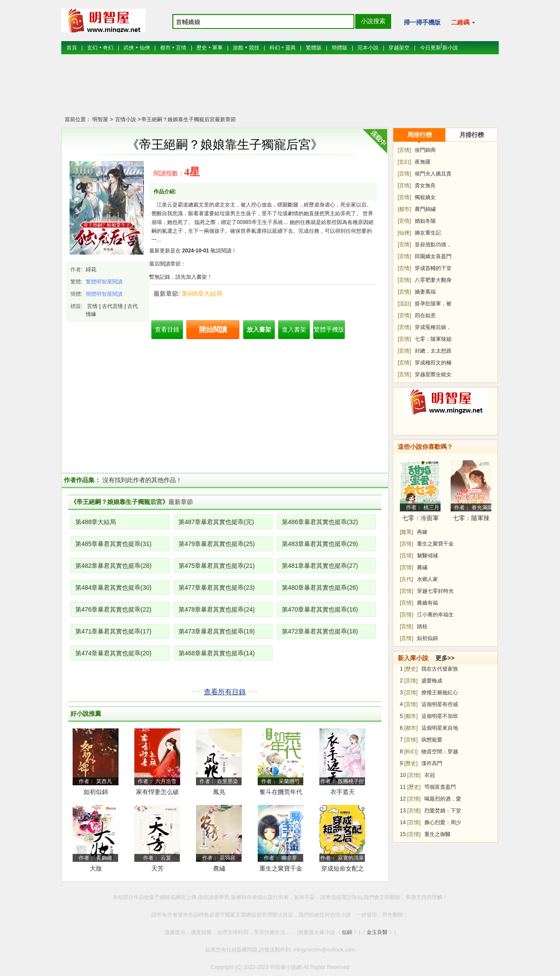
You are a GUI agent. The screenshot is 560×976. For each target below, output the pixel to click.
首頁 (72, 48)
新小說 (450, 48)
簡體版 (339, 48)
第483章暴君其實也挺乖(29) (320, 544)
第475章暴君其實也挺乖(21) (217, 566)
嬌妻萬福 (425, 292)
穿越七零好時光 (435, 591)
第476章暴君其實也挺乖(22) (113, 609)
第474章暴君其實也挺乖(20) (113, 653)
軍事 (217, 48)
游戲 (238, 48)
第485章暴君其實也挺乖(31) (113, 544)
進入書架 (294, 329)
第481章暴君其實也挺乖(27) (320, 566)
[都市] (404, 209)
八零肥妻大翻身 (433, 280)
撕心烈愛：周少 (443, 822)
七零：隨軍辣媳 (433, 339)
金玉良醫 (377, 932)
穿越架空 (399, 48)
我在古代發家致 (440, 669)
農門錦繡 (425, 209)
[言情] (404, 150)
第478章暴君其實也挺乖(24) (217, 609)
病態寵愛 (432, 740)
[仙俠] (404, 233)
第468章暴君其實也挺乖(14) (217, 653)
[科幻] (411, 752)
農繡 (219, 868)
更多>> (445, 658)
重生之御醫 (437, 834)
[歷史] (411, 669)
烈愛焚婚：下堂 (443, 811)
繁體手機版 (329, 329)
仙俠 (145, 48)
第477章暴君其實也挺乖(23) (217, 588)
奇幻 (108, 48)
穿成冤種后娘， (433, 327)
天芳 (157, 868)
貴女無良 (425, 185)
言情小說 (124, 119)
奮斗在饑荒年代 (281, 792)
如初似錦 (96, 792)
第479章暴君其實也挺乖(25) (217, 544)
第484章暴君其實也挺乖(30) (113, 588)
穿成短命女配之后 (343, 870)
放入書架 (259, 329)
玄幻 (92, 48)
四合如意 (425, 315)
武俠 (129, 48)
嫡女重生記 (428, 233)
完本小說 (368, 48)
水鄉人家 (427, 579)
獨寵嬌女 (425, 197)
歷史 (202, 48)
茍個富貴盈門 (440, 787)
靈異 (290, 48)
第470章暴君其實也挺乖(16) (320, 609)
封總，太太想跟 (433, 351)
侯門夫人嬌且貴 (433, 174)
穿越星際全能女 (433, 374)
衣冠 (430, 775)
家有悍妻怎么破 (157, 792)
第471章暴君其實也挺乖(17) (113, 631)
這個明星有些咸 (440, 704)
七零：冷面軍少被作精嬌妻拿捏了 (420, 519)
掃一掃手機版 (422, 22)
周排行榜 (420, 135)
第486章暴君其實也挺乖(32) (320, 522)
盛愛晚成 (432, 681)
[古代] (407, 579)
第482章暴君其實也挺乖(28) (113, 566)
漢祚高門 (432, 763)
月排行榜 (472, 135)
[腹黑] (407, 532)
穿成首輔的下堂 (433, 268)
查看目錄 (167, 329)
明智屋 (100, 119)
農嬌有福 (427, 603)
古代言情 (112, 306)
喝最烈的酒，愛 (443, 799)
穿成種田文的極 (433, 363)
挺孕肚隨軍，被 (433, 304)
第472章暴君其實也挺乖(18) (320, 631)
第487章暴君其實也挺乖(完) (216, 522)
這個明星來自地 (440, 728)
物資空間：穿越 (440, 752)
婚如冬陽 (425, 221)
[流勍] (404, 304)
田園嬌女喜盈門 (433, 256)
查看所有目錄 (225, 692)
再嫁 (422, 532)
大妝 (96, 868)
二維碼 (463, 22)
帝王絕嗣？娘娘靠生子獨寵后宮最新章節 (189, 119)
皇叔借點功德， (433, 245)
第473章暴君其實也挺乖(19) (217, 631)
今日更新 (430, 48)
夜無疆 (423, 162)
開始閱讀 (213, 330)
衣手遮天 (343, 792)
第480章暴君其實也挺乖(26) (320, 588)
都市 (165, 48)
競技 (254, 48)
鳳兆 (219, 792)
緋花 (91, 269)
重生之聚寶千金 (281, 868)
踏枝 (422, 626)
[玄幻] (404, 162)
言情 (181, 48)
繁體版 (314, 48)
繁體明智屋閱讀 (104, 282)
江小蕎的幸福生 (435, 615)
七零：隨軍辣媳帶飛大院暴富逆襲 (471, 519)
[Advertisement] (280, 90)
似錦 (347, 932)
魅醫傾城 (427, 556)
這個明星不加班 (440, 716)
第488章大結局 (202, 294)
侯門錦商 (425, 150)
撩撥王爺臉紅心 (440, 693)
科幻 (275, 48)
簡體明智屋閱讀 (104, 294)
